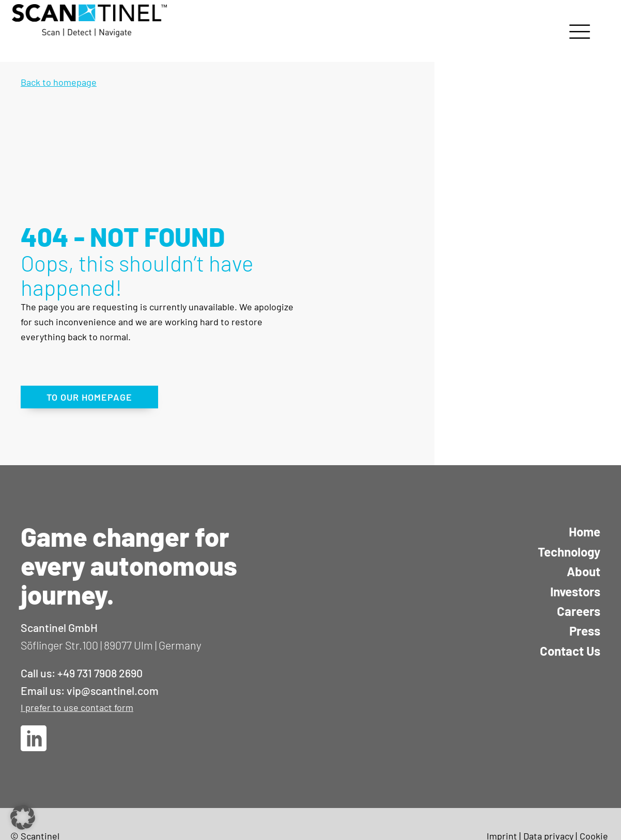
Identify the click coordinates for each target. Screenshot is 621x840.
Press (585, 631)
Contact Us (570, 651)
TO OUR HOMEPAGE (89, 397)
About (584, 571)
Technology (569, 552)
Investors (575, 591)
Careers (579, 611)
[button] (23, 817)
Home (585, 532)
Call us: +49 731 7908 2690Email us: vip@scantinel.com (90, 682)
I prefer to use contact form (77, 707)
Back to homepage (59, 82)
